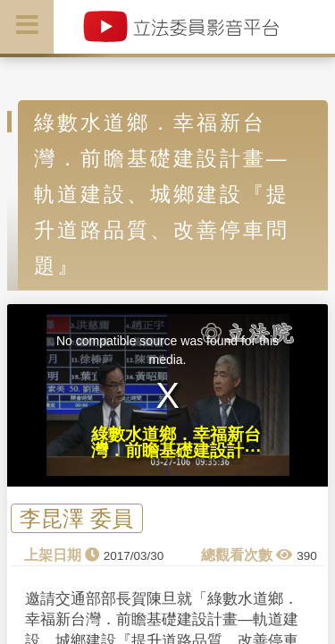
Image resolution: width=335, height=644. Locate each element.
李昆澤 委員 (76, 518)
